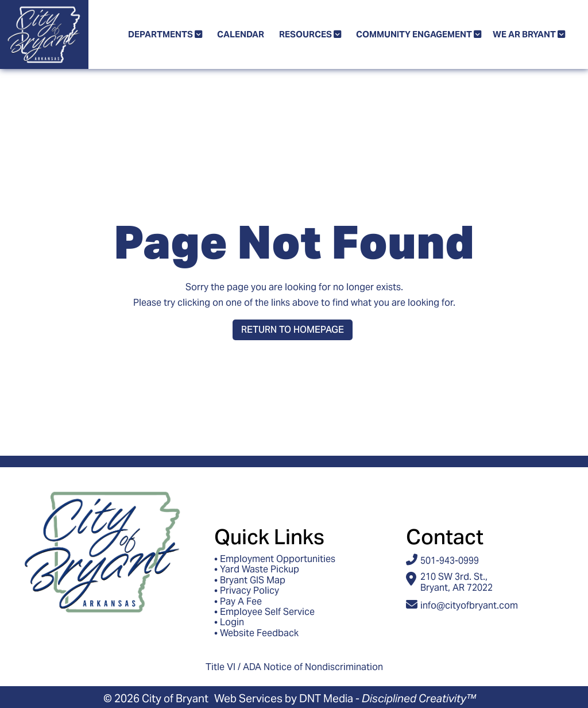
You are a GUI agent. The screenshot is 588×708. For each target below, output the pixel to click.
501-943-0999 (450, 561)
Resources (310, 34)
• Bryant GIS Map (250, 580)
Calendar (241, 34)
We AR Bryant (529, 34)
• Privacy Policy (247, 591)
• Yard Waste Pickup (257, 570)
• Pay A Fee (238, 602)
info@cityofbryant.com (469, 605)
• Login (229, 622)
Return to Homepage (293, 330)
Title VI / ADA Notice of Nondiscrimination (294, 667)
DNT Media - (388, 698)
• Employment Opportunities (275, 559)
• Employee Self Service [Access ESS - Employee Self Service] (264, 612)
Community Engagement (419, 34)
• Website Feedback (256, 633)
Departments (165, 34)
